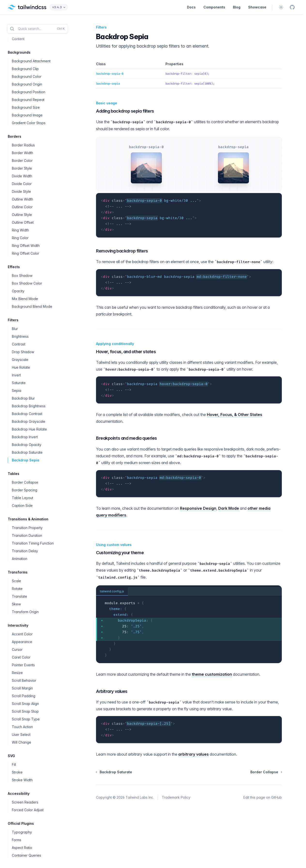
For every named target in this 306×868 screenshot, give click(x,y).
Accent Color (22, 634)
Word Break (22, 23)
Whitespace (22, 16)
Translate (19, 596)
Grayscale (20, 360)
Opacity (18, 291)
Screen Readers (25, 802)
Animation (20, 559)
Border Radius (23, 145)
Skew (16, 604)
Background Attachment (31, 61)
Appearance (22, 642)
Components (214, 7)
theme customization (212, 674)
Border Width (22, 153)
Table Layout (22, 498)
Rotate (17, 589)
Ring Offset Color (26, 253)
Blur (15, 329)
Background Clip (25, 69)
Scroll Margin (22, 688)
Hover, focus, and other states (125, 352)
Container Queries (26, 855)
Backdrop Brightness (29, 406)
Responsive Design (198, 508)
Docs (191, 7)
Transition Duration (27, 535)
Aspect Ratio (22, 848)
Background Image (27, 115)
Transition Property (27, 528)
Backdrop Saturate (27, 452)
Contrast (19, 344)
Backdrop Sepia (26, 460)
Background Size (26, 107)
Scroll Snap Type (26, 719)
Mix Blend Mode (25, 299)
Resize (17, 673)
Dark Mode (229, 508)
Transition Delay (25, 551)
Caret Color (21, 657)
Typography (22, 832)
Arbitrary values (111, 691)
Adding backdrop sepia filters (124, 111)
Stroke (17, 772)
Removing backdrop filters (121, 251)
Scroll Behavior (24, 680)
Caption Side (22, 506)
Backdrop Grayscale (29, 421)
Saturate (19, 383)
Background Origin (27, 84)
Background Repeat (28, 100)
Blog (237, 7)
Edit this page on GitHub (263, 797)
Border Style (22, 168)
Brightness (20, 336)
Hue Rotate (21, 367)
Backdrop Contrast (27, 414)
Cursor (17, 649)
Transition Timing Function (33, 543)
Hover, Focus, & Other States (235, 415)
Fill (14, 764)
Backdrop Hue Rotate (29, 429)
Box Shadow (22, 276)
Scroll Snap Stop (25, 711)
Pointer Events (23, 665)
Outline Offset (23, 222)
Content (18, 39)
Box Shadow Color (27, 283)
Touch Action (22, 727)
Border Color (22, 161)
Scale (16, 581)
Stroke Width (22, 780)
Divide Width (22, 176)
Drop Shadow (23, 352)
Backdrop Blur (23, 398)
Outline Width (22, 199)
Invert (16, 375)
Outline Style (22, 215)
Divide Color (22, 184)
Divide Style (21, 191)
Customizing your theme (119, 553)
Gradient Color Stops (29, 123)
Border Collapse (25, 482)
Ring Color (20, 238)
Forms (17, 840)
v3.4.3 (59, 7)
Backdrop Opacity (27, 445)
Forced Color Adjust (28, 810)
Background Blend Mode (32, 306)
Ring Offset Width (26, 246)
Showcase (257, 7)
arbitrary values (194, 754)
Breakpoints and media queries (126, 438)
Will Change (22, 742)
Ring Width (20, 230)
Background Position (29, 92)
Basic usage (106, 103)
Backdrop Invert (25, 437)
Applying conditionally (114, 344)
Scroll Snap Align (25, 704)
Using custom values (113, 545)
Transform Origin (25, 612)
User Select (21, 735)
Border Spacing (25, 490)
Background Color (27, 76)
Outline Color (22, 207)
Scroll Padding (24, 696)
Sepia (17, 391)
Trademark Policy (176, 797)
